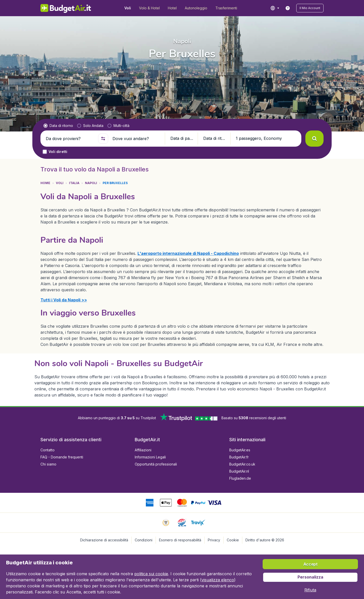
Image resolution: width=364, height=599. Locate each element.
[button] (310, 8)
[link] (288, 8)
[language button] (275, 8)
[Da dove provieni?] (70, 139)
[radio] (58, 126)
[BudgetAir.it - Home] (66, 8)
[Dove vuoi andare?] (136, 139)
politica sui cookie (151, 574)
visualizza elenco (218, 580)
